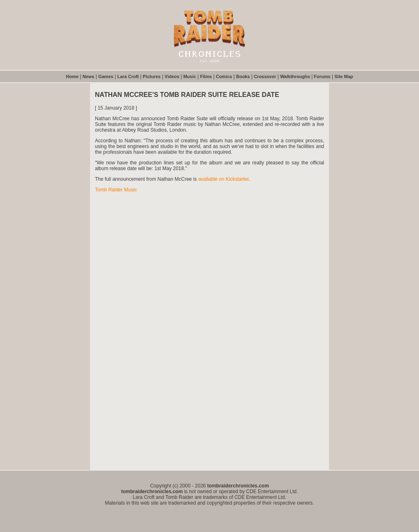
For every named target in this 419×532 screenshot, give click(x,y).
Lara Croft (128, 76)
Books (243, 76)
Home (72, 76)
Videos (172, 76)
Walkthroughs (295, 76)
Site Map (344, 76)
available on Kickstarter (223, 179)
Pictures (152, 76)
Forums (322, 76)
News (89, 76)
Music (190, 76)
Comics (224, 76)
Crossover (265, 76)
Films (206, 76)
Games (106, 76)
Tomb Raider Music (116, 190)
